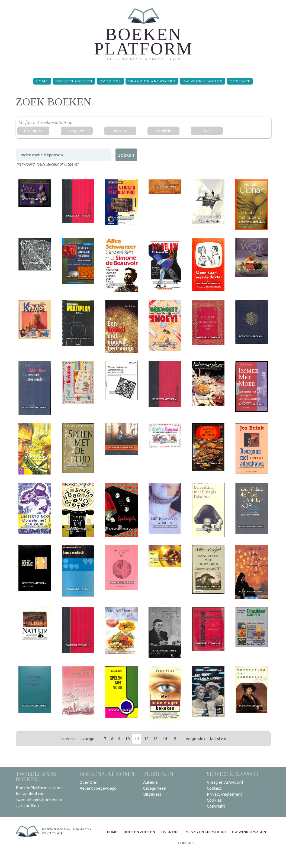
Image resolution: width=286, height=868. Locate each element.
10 (127, 739)
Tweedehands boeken (36, 777)
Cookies (214, 800)
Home (42, 81)
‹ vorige (87, 739)
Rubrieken (158, 774)
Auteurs (150, 782)
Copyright (216, 806)
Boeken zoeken (74, 81)
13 (156, 739)
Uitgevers (152, 794)
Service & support (233, 774)
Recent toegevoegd (98, 788)
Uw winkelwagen (203, 81)
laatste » (218, 739)
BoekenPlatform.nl (108, 774)
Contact (240, 81)
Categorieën (155, 788)
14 (165, 739)
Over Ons (110, 81)
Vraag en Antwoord (152, 81)
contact (48, 833)
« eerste (68, 739)
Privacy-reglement (224, 794)
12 (146, 739)
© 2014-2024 (81, 829)
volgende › (196, 739)
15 (174, 739)
